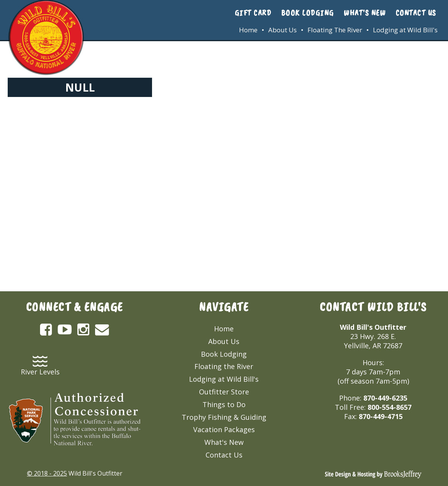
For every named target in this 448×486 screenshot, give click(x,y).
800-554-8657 (389, 407)
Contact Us (416, 13)
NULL (80, 87)
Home (248, 30)
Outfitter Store (224, 392)
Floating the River (224, 366)
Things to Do (224, 404)
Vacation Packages (224, 429)
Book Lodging (308, 13)
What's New (365, 13)
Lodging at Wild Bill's (405, 30)
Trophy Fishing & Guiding (224, 417)
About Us (283, 30)
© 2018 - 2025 (47, 473)
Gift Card (253, 13)
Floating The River (335, 30)
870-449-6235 (385, 398)
